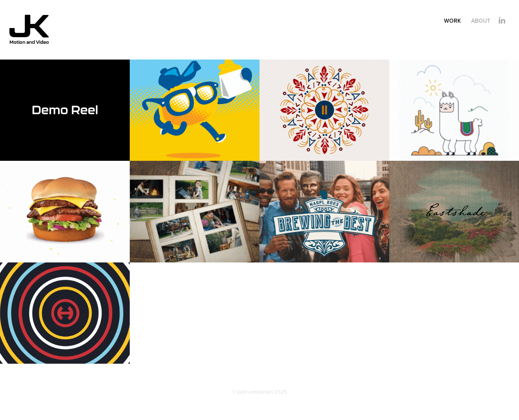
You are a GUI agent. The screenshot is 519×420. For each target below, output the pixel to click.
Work (453, 21)
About (481, 21)
